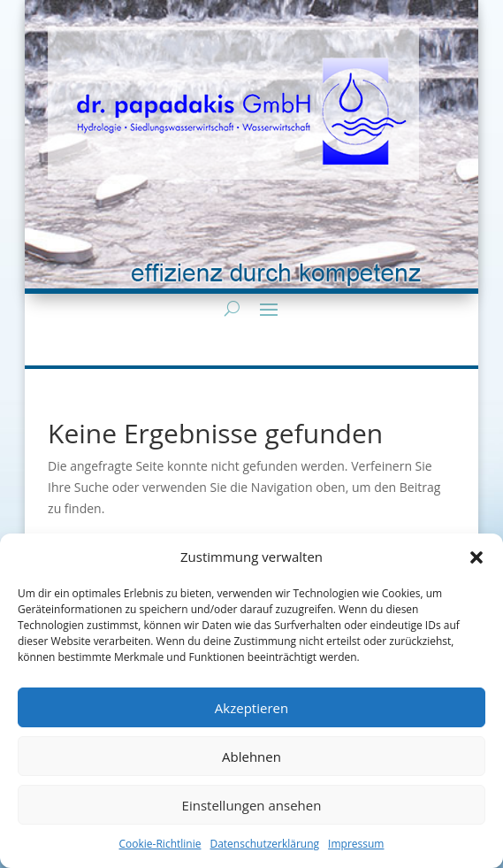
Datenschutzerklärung (264, 844)
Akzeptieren (251, 708)
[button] (476, 557)
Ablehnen (251, 757)
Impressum (356, 844)
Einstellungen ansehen (252, 805)
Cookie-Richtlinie (160, 844)
